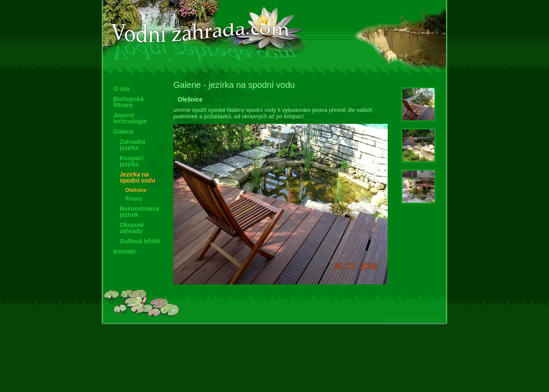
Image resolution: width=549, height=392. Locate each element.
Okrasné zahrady (132, 228)
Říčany (134, 199)
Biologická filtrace (128, 102)
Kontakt (124, 251)
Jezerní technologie (130, 118)
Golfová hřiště (140, 241)
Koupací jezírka (131, 161)
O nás (122, 89)
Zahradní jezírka (132, 145)
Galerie (123, 132)
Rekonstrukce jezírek (140, 212)
